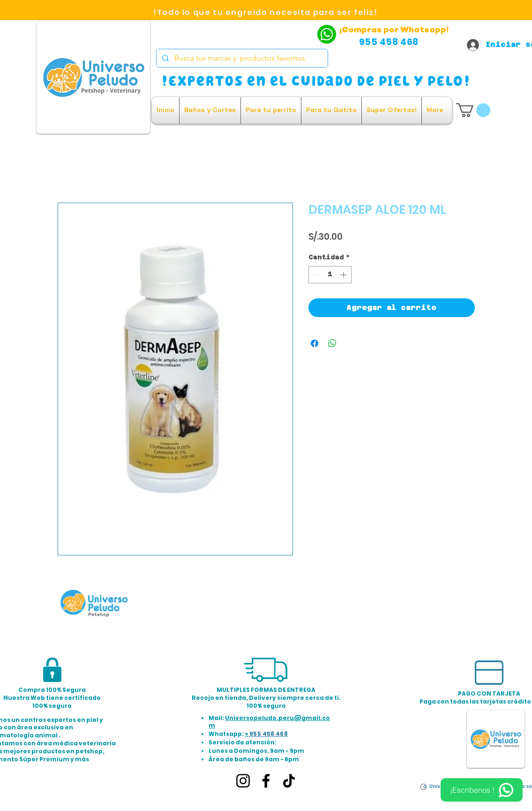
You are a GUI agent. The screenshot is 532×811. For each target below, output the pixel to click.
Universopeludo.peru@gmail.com (269, 722)
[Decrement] (316, 275)
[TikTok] (289, 781)
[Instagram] (243, 781)
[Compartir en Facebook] (315, 343)
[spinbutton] (330, 275)
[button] (473, 110)
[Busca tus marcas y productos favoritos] (241, 58)
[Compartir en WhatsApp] (332, 343)
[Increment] (344, 275)
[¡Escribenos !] (482, 790)
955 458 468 (269, 734)
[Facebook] (266, 781)
